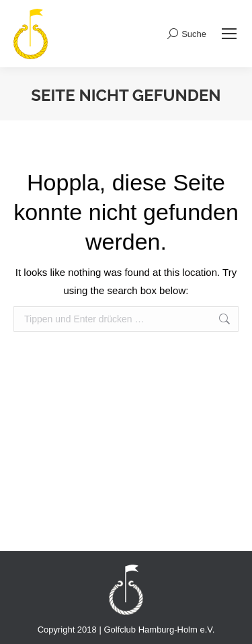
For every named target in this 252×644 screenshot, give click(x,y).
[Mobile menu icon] (229, 34)
